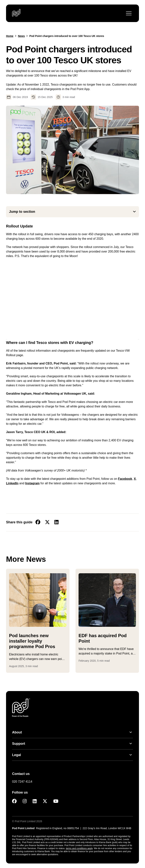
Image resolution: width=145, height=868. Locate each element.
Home (10, 36)
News (21, 36)
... (38, 659)
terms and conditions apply (79, 848)
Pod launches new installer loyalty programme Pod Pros (32, 641)
